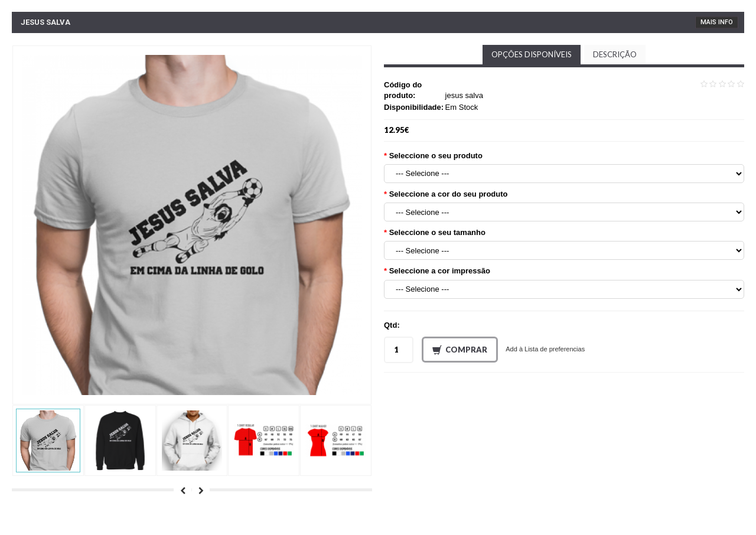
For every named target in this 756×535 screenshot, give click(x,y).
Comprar (460, 350)
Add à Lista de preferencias (545, 349)
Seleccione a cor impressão (440, 271)
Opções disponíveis (532, 54)
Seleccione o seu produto (436, 156)
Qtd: (392, 325)
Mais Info (717, 22)
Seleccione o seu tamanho (437, 232)
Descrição (615, 54)
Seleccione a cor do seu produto (449, 194)
